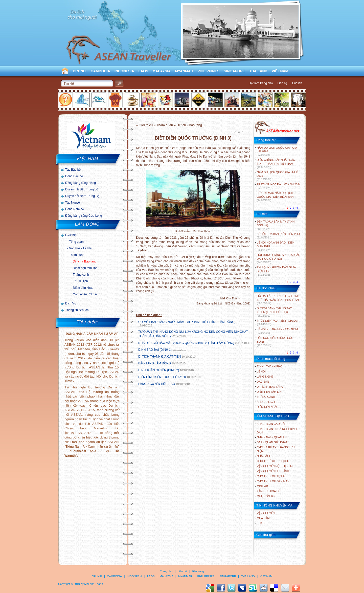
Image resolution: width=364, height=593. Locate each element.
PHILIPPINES (208, 71)
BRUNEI (80, 71)
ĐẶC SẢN (263, 382)
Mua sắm (263, 518)
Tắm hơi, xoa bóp (270, 491)
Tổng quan (76, 242)
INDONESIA (124, 71)
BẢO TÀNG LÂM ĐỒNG (155, 363)
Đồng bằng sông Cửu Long (84, 216)
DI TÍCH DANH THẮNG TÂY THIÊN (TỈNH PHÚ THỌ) (274, 312)
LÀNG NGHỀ (265, 377)
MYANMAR (184, 71)
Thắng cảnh (81, 275)
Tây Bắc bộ (73, 170)
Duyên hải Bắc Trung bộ (82, 189)
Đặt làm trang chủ (261, 83)
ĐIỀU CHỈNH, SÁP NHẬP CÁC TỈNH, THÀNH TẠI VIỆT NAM (276, 163)
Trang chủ (166, 571)
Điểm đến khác (83, 288)
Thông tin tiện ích (77, 310)
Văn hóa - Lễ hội (80, 248)
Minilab (262, 486)
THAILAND (258, 71)
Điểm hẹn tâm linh (85, 268)
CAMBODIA (100, 71)
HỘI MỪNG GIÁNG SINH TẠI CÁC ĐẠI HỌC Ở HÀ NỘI (278, 259)
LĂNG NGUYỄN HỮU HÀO (157, 384)
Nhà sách (264, 456)
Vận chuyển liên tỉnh (273, 471)
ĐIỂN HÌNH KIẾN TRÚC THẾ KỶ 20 (162, 377)
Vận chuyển (266, 513)
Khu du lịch (80, 281)
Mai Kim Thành (94, 584)
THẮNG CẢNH (266, 397)
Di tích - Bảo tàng (85, 261)
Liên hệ (283, 83)
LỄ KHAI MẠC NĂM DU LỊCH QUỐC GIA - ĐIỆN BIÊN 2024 (275, 197)
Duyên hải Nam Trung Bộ (82, 196)
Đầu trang (198, 571)
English (297, 83)
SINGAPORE (234, 71)
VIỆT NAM (280, 71)
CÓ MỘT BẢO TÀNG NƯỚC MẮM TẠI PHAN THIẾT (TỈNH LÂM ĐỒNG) (187, 322)
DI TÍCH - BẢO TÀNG (270, 387)
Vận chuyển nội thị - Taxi (276, 466)
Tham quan (77, 255)
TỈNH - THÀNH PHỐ (270, 366)
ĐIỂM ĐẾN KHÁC (268, 407)
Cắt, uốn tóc (267, 496)
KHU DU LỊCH (266, 402)
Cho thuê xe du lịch (272, 461)
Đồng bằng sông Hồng (81, 183)
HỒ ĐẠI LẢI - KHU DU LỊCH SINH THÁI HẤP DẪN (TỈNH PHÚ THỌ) (278, 300)
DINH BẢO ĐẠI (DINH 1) (155, 350)
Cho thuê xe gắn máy (273, 481)
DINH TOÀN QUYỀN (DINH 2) (159, 370)
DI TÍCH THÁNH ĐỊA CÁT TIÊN (160, 357)
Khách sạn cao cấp (271, 424)
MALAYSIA (162, 71)
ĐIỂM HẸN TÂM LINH (270, 392)
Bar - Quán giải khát (272, 442)
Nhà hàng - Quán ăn (272, 437)
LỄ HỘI (261, 371)
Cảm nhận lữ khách (86, 294)
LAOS (143, 71)
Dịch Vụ (71, 303)
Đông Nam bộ (75, 209)
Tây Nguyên (73, 203)
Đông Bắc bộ (74, 176)
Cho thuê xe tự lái (271, 476)
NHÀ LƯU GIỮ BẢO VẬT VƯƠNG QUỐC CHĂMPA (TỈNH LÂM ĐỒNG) (186, 343)
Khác (261, 523)
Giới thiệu (72, 235)
